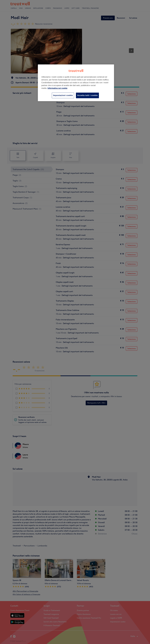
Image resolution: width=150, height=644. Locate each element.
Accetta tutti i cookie (87, 95)
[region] (76, 83)
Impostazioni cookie (63, 95)
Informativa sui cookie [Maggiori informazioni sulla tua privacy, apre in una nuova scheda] (57, 88)
